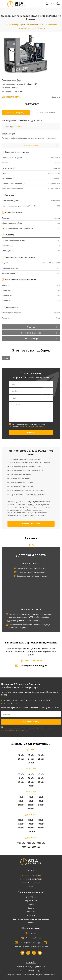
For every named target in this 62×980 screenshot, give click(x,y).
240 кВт (31, 805)
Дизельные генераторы (31, 875)
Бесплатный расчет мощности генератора (31, 919)
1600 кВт (26, 847)
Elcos (19, 80)
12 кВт (21, 755)
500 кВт (31, 824)
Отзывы (31, 904)
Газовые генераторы (31, 883)
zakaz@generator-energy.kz (33, 666)
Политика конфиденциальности (31, 966)
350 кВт (31, 820)
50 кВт (31, 778)
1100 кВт (21, 843)
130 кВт (41, 797)
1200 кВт (31, 843)
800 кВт (31, 828)
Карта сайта (31, 962)
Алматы (19, 126)
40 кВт (31, 774)
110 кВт (21, 797)
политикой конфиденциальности (32, 427)
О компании (31, 897)
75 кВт (31, 782)
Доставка (31, 912)
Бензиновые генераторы (31, 879)
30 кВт (31, 763)
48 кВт (21, 778)
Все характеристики (12, 97)
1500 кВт (41, 843)
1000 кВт (31, 832)
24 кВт (6, 358)
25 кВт (41, 759)
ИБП (31, 886)
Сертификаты (31, 900)
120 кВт (31, 797)
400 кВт (41, 820)
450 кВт (21, 824)
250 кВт (41, 805)
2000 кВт (36, 847)
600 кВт (41, 824)
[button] (30, 545)
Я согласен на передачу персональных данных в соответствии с (28, 425)
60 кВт (41, 778)
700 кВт (21, 828)
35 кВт (21, 774)
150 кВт (21, 801)
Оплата (31, 908)
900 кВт (41, 828)
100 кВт (31, 786)
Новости (31, 923)
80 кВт (41, 782)
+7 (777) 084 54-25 (33, 661)
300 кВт (31, 809)
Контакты (31, 915)
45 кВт (41, 774)
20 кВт (21, 759)
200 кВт (21, 805)
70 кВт (21, 782)
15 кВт (31, 755)
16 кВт (41, 755)
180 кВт (41, 801)
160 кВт (31, 801)
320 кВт (21, 820)
